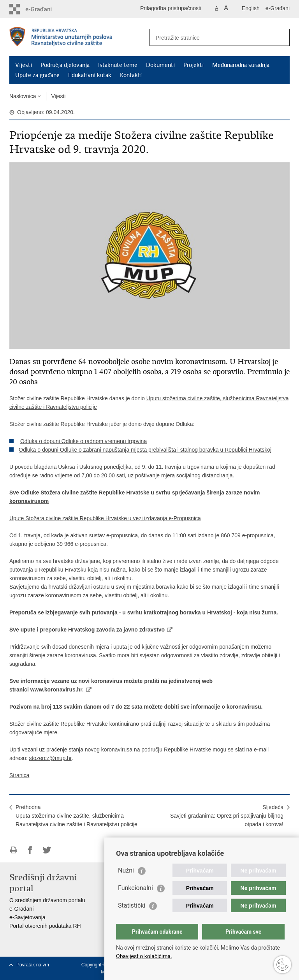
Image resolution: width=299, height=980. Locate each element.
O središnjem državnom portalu (47, 900)
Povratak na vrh (33, 965)
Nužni (126, 870)
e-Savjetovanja (27, 917)
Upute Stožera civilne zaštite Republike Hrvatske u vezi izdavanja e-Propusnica (105, 518)
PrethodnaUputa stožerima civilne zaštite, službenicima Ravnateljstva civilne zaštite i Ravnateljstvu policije (77, 816)
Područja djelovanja (65, 65)
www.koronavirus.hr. (57, 690)
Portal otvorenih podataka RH (45, 926)
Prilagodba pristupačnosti (171, 8)
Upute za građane (37, 75)
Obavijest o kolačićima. (144, 956)
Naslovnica (23, 96)
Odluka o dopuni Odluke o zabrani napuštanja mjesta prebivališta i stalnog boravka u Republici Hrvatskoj (145, 450)
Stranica (19, 775)
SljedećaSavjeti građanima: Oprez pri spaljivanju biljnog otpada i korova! (227, 816)
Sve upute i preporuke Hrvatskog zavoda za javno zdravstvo (87, 630)
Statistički (132, 905)
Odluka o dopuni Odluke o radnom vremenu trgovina (84, 441)
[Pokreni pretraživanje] (281, 37)
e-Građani (278, 8)
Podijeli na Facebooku (30, 850)
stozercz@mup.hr (50, 758)
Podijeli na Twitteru (47, 850)
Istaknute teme (118, 65)
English (251, 8)
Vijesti (24, 65)
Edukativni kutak (90, 75)
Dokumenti (160, 65)
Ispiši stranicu (13, 850)
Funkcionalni (135, 888)
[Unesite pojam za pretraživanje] (211, 38)
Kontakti (131, 75)
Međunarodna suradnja (241, 65)
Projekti (193, 65)
